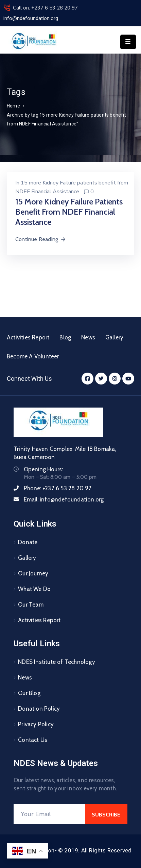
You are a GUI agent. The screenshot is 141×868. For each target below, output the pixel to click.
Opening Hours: (43, 469)
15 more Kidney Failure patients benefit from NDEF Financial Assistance (69, 212)
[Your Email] (49, 814)
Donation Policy (39, 709)
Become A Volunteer (33, 356)
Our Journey (33, 573)
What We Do (34, 589)
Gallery (114, 337)
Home (13, 106)
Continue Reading (41, 239)
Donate (28, 542)
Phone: (58, 488)
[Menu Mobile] (128, 42)
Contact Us (33, 740)
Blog (65, 337)
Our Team (31, 605)
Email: (64, 499)
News (88, 337)
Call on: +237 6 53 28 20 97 (45, 8)
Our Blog (29, 693)
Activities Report (28, 337)
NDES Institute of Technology (57, 662)
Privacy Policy (36, 724)
